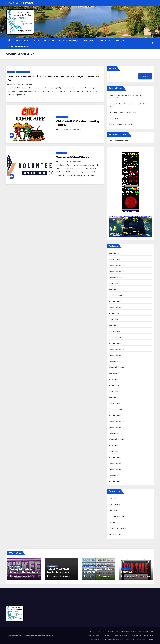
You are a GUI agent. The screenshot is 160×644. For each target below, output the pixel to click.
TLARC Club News (62, 117)
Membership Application (129, 635)
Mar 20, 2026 (129, 576)
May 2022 (114, 451)
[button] (153, 43)
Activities (49, 41)
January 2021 (115, 481)
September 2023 (117, 367)
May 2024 (114, 319)
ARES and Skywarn (68, 41)
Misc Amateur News (23, 72)
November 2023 (116, 355)
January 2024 (115, 343)
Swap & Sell (130, 639)
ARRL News (11, 72)
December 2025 (116, 265)
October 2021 (115, 475)
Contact (120, 41)
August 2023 (115, 373)
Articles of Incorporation (140, 631)
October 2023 (115, 361)
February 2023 (116, 409)
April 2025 (114, 289)
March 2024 (115, 331)
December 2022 (116, 421)
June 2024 (114, 313)
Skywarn (113, 522)
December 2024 (116, 307)
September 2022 (117, 439)
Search (112, 68)
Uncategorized (62, 153)
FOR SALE (114, 118)
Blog (152, 631)
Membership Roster (146, 635)
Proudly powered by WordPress (17, 635)
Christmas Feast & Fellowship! (123, 124)
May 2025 (114, 283)
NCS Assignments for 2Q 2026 (123, 112)
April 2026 (114, 253)
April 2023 (114, 397)
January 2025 (115, 301)
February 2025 (116, 295)
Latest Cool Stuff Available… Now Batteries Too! (58, 572)
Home (92, 631)
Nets (37, 41)
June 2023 (114, 385)
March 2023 (115, 403)
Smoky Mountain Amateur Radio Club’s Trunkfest (24, 572)
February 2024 (116, 337)
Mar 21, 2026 (91, 576)
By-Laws (91, 635)
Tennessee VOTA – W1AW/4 (73, 157)
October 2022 (115, 433)
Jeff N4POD (28, 84)
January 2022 (115, 457)
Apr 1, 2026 (54, 576)
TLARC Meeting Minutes (145, 639)
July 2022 (114, 445)
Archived (113, 498)
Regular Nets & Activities (97, 639)
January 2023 (115, 415)
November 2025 (116, 271)
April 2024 (114, 325)
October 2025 (115, 277)
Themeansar (50, 635)
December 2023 (116, 349)
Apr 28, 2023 (15, 84)
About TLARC (23, 41)
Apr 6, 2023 (63, 162)
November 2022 (116, 427)
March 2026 (115, 259)
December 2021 (116, 463)
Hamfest (113, 510)
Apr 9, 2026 (16, 576)
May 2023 (114, 391)
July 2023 (114, 379)
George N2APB (30, 576)
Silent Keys (104, 41)
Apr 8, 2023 (63, 129)
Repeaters (88, 41)
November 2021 (116, 469)
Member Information (20, 46)
